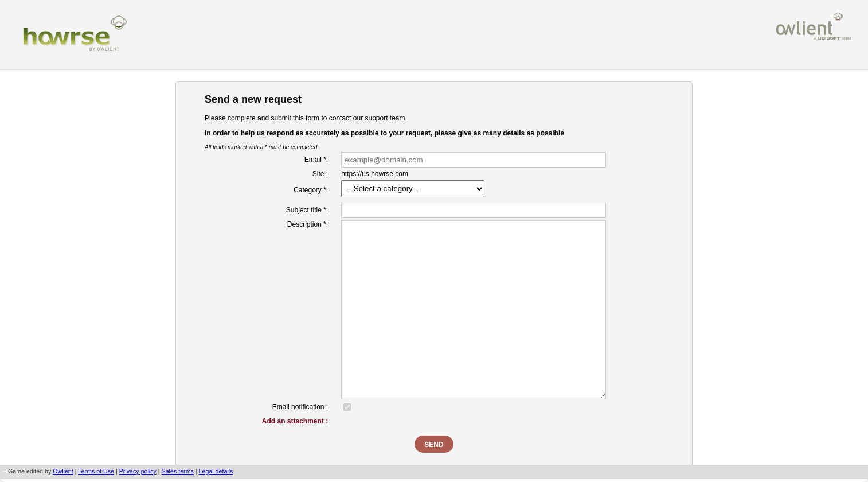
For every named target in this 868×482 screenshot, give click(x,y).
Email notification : (300, 407)
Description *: (308, 224)
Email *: (316, 160)
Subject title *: (307, 210)
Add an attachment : (295, 421)
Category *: (311, 190)
